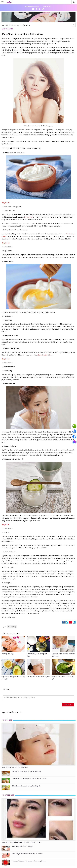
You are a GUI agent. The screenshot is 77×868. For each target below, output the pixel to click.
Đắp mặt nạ (26, 25)
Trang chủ (5, 25)
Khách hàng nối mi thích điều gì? (22, 846)
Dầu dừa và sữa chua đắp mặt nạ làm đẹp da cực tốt (29, 779)
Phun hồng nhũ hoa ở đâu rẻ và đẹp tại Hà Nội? (27, 854)
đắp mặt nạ (12, 627)
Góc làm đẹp (15, 25)
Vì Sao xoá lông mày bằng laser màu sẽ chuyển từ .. (29, 861)
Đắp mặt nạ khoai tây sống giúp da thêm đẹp (27, 771)
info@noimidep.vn (33, 7)
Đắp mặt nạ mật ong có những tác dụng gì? (26, 786)
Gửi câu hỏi (68, 705)
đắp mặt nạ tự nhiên (44, 355)
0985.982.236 (47, 7)
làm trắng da (28, 217)
